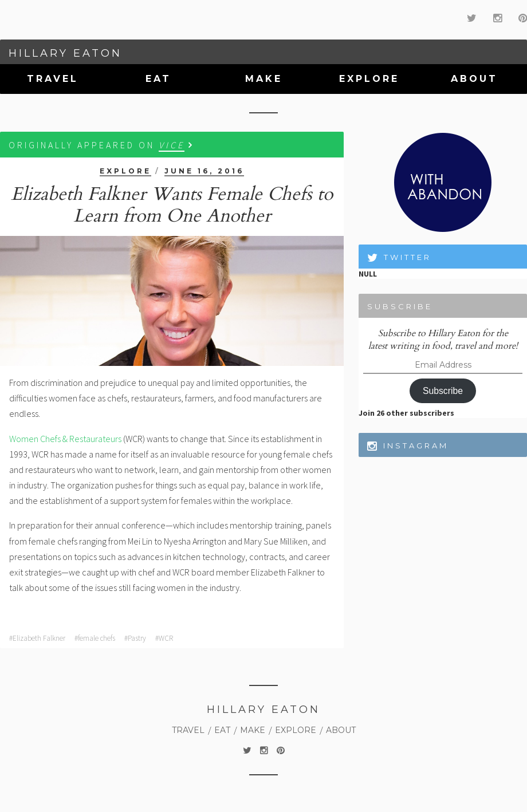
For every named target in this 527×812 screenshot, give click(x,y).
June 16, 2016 (204, 171)
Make (264, 79)
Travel (53, 79)
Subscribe (443, 391)
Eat (158, 79)
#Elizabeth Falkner (37, 638)
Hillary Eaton (65, 53)
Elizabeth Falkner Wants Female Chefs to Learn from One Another (172, 205)
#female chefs (95, 638)
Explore (369, 79)
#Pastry (135, 638)
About (474, 79)
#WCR (164, 638)
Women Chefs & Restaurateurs (65, 439)
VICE (172, 145)
